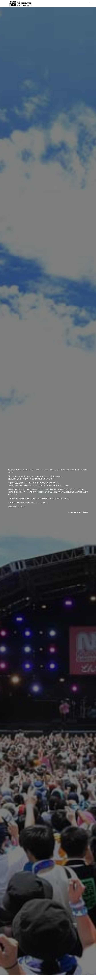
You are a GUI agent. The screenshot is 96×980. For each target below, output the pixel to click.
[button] (91, 4)
